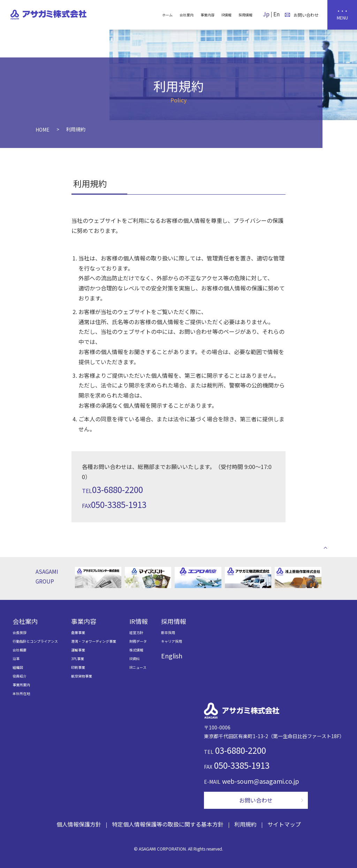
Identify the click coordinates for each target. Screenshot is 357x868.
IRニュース (138, 667)
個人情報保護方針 (79, 824)
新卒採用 (168, 632)
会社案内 (187, 15)
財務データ (138, 641)
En (276, 14)
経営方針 (136, 632)
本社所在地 (21, 693)
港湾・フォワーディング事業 (94, 641)
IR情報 (226, 15)
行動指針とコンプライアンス (35, 641)
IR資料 (134, 659)
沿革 (16, 659)
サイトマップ (284, 824)
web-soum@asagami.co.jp (261, 781)
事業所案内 (21, 685)
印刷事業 (78, 667)
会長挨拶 (20, 632)
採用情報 (245, 15)
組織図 (18, 667)
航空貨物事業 (82, 676)
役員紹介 (20, 676)
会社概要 (20, 650)
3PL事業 (78, 659)
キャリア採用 (172, 641)
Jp (266, 14)
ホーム (167, 15)
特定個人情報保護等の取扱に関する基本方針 (168, 824)
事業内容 (207, 15)
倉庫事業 (78, 632)
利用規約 (245, 824)
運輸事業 (78, 650)
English (172, 656)
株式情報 (136, 650)
